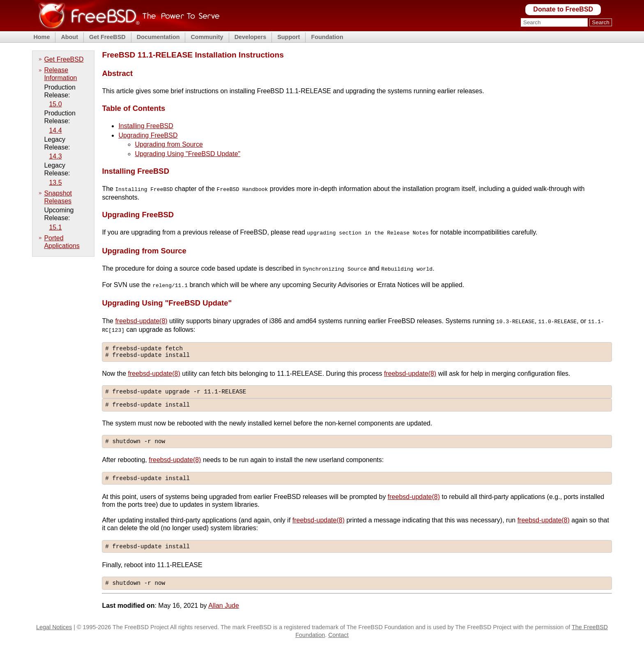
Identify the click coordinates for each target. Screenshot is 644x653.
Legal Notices (54, 635)
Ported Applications (62, 242)
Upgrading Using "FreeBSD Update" (187, 154)
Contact (338, 643)
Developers (251, 37)
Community (207, 37)
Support (289, 37)
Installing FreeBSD (146, 126)
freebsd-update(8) (141, 319)
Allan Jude (224, 613)
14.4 (55, 130)
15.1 (55, 227)
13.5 (55, 183)
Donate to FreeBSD (563, 9)
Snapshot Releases (58, 197)
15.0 (55, 104)
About (69, 37)
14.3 (55, 156)
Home (41, 37)
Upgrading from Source (169, 144)
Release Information (60, 74)
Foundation (327, 37)
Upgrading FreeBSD (148, 135)
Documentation (158, 37)
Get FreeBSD (107, 37)
